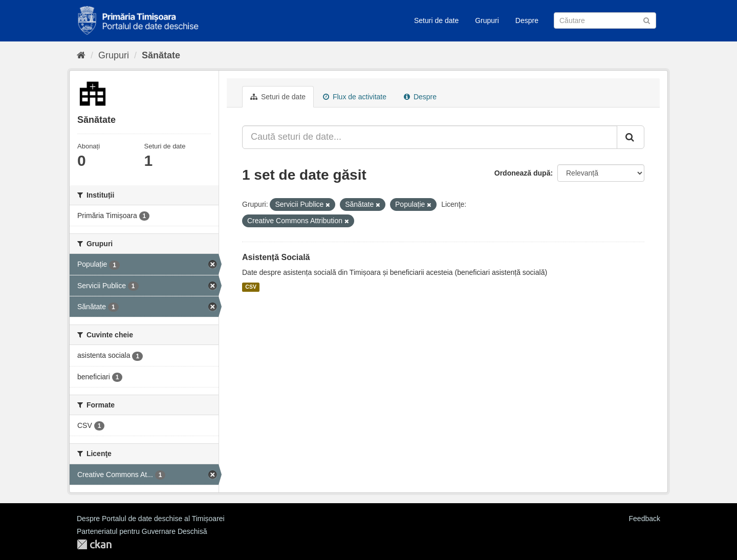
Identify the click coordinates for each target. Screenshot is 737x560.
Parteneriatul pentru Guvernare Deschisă (142, 531)
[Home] (81, 55)
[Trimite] (647, 20)
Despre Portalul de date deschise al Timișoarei (151, 519)
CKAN (94, 544)
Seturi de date (436, 20)
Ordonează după (523, 173)
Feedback (645, 519)
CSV (251, 287)
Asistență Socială (276, 257)
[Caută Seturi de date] (605, 20)
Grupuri (487, 20)
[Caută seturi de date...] (430, 137)
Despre (527, 20)
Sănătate (161, 55)
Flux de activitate (355, 97)
